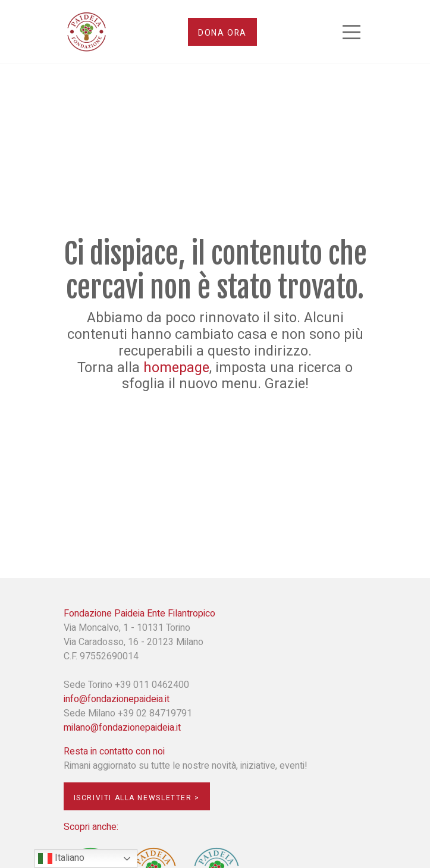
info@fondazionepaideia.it (117, 699)
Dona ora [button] (222, 33)
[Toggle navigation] (351, 32)
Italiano (61, 858)
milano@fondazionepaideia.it (122, 728)
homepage (176, 368)
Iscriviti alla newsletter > (137, 798)
